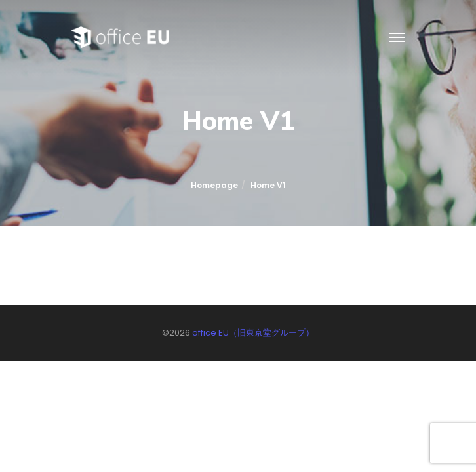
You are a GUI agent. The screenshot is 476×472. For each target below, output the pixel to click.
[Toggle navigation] (397, 38)
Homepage (214, 185)
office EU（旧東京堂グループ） (253, 333)
